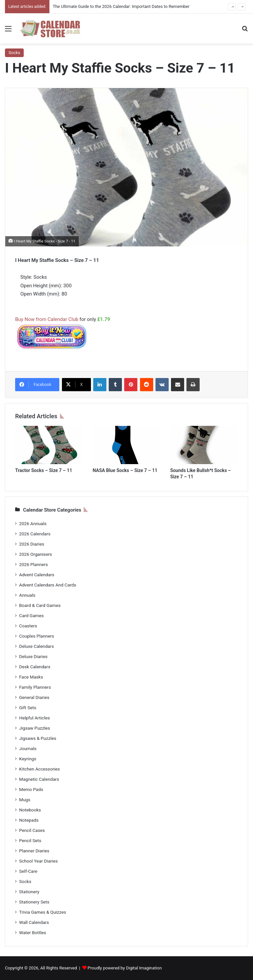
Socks (14, 53)
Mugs (25, 800)
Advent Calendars (37, 575)
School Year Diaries (38, 861)
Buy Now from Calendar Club (47, 319)
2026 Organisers (36, 554)
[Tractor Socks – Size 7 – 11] (49, 445)
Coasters (28, 626)
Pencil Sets (30, 840)
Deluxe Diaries (33, 656)
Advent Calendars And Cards (48, 585)
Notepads (29, 820)
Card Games (31, 616)
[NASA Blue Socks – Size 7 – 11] (126, 445)
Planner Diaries (34, 851)
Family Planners (35, 687)
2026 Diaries (32, 544)
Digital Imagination (144, 968)
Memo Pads (31, 789)
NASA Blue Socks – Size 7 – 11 (125, 470)
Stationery (29, 892)
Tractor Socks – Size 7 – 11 (44, 470)
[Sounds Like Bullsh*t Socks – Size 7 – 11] (204, 445)
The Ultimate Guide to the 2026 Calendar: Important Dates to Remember (121, 6)
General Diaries (34, 697)
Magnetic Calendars (39, 779)
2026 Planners (33, 564)
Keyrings (28, 759)
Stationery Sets (34, 902)
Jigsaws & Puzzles (38, 738)
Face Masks (31, 677)
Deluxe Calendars (36, 646)
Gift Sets (28, 708)
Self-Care (28, 871)
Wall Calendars (34, 922)
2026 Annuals (33, 523)
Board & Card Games (40, 605)
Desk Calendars (35, 667)
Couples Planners (37, 636)
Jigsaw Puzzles (35, 728)
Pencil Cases (32, 830)
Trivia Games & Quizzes (42, 912)
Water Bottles (33, 933)
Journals (28, 748)
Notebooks (30, 810)
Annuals (27, 595)
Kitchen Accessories (40, 769)
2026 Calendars (35, 534)
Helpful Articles (34, 718)
